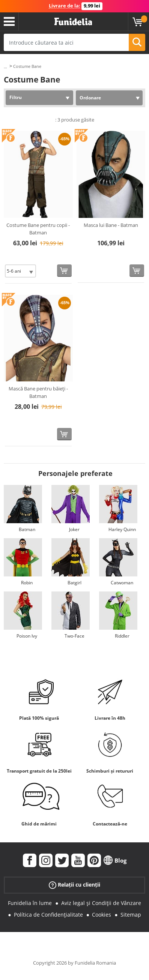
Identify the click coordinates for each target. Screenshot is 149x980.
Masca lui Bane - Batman (111, 225)
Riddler (122, 636)
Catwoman (122, 583)
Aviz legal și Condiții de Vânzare (101, 903)
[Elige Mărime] (20, 271)
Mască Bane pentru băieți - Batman (38, 392)
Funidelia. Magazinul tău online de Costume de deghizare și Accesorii (73, 22)
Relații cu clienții (74, 885)
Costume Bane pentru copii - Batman (38, 229)
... (5, 67)
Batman (27, 529)
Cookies (102, 915)
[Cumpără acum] (64, 271)
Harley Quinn (122, 529)
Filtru (16, 97)
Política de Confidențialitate (48, 915)
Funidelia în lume (30, 903)
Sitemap (131, 915)
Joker (74, 529)
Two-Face (74, 636)
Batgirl (74, 583)
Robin (27, 583)
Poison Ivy (27, 636)
